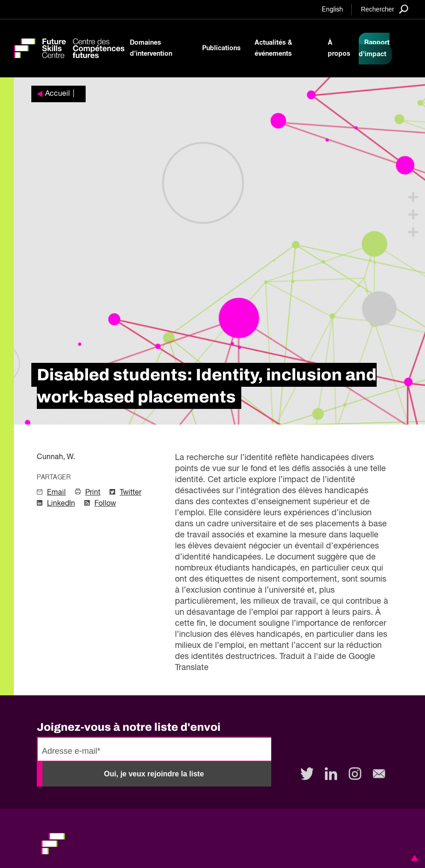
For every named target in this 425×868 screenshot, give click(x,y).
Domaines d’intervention (151, 48)
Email (56, 493)
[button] (413, 858)
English (332, 10)
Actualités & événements (274, 48)
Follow (105, 504)
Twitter (131, 493)
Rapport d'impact (374, 49)
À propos (339, 48)
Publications (221, 48)
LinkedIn (61, 504)
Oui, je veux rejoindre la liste (154, 774)
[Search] (385, 9)
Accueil (58, 94)
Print (93, 493)
